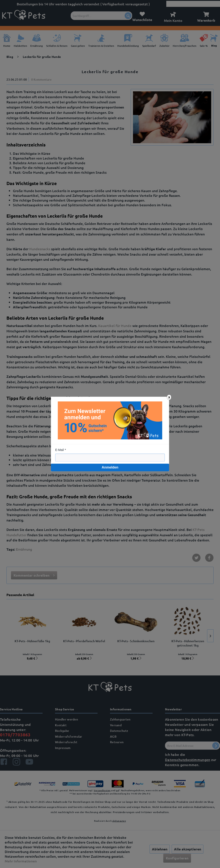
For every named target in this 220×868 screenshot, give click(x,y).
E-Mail (60, 450)
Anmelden (110, 467)
